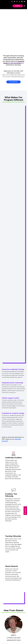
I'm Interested (14, 82)
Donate (18, 6)
